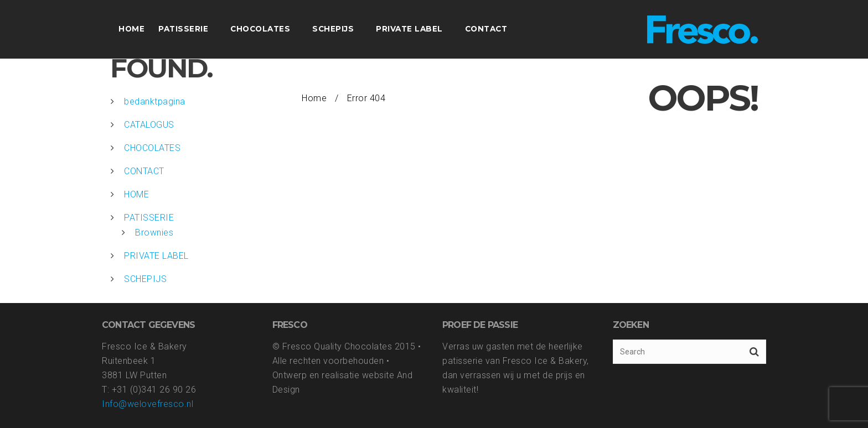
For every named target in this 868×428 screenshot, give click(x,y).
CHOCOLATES (152, 148)
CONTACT (144, 171)
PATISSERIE (149, 218)
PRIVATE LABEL (156, 256)
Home (314, 98)
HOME (136, 194)
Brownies (154, 233)
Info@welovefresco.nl (148, 404)
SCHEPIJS (145, 279)
